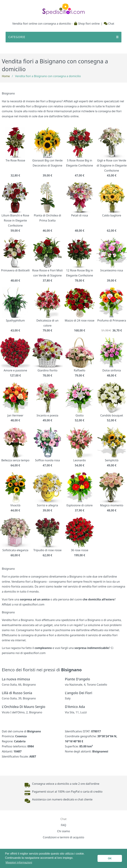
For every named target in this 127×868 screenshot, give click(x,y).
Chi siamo (63, 831)
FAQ (63, 825)
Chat (109, 24)
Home (6, 76)
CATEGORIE (63, 37)
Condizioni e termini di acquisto (64, 837)
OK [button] (110, 858)
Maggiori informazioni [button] (19, 863)
